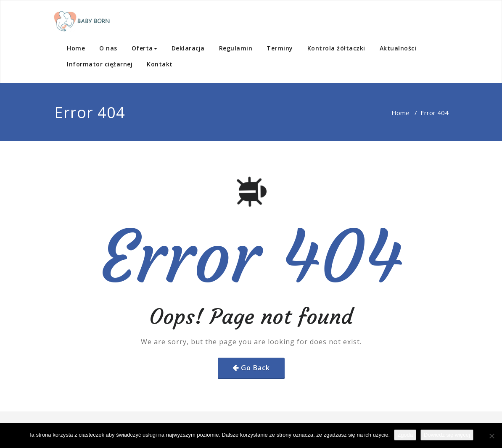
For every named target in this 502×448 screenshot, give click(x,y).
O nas (108, 48)
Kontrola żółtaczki (336, 48)
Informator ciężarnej (100, 64)
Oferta (144, 48)
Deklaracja (188, 48)
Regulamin (236, 48)
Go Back (255, 368)
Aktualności (398, 48)
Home (76, 48)
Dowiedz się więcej (447, 435)
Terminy (280, 48)
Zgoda (405, 435)
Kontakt (160, 64)
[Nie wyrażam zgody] (491, 436)
